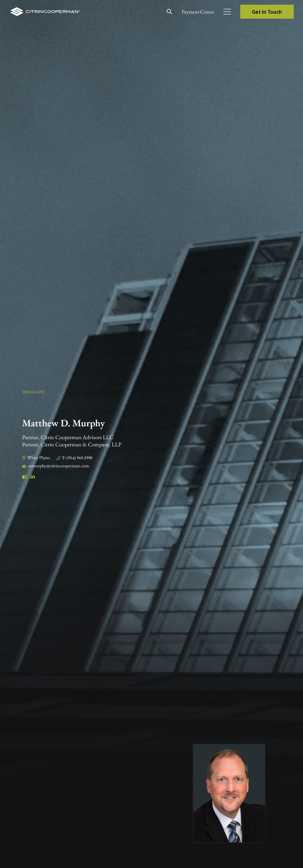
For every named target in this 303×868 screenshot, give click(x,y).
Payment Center (198, 12)
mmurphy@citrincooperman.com (59, 466)
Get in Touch (267, 12)
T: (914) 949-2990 (77, 458)
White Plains (39, 458)
